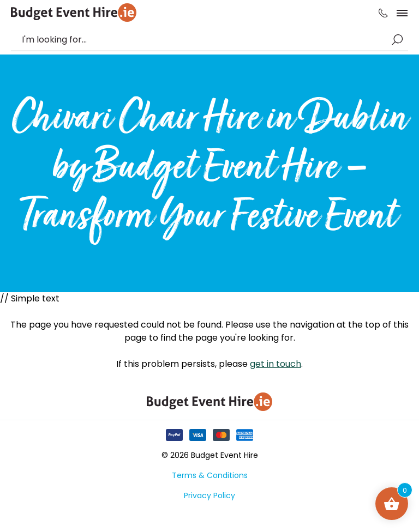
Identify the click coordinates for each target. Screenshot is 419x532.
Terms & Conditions (210, 475)
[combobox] (204, 40)
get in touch (276, 364)
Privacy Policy (209, 495)
